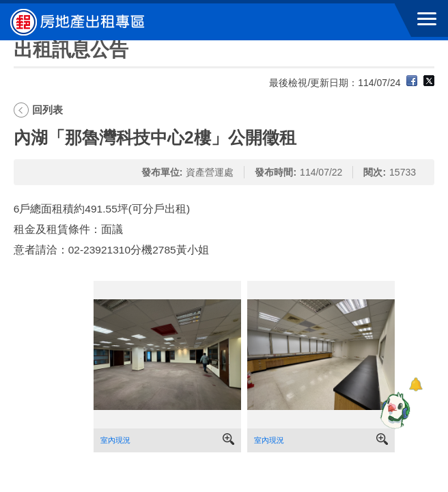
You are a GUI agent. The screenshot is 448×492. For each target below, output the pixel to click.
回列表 (47, 110)
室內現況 (115, 440)
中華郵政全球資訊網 (85, 22)
